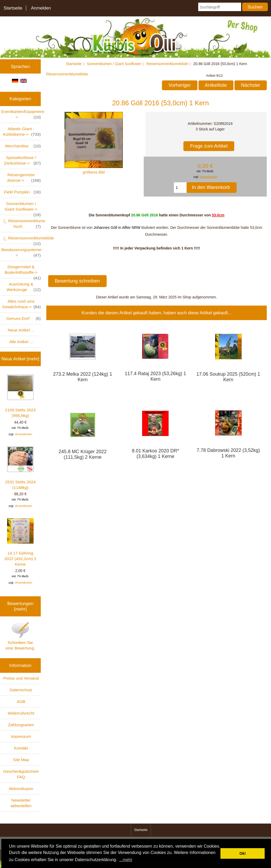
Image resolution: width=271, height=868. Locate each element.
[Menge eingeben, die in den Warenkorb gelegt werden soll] (180, 188)
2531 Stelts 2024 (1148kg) (20, 468)
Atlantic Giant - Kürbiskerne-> (22, 132)
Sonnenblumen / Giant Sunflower (114, 64)
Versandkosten (23, 434)
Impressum (21, 736)
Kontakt (21, 748)
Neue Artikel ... (21, 330)
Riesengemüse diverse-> (24, 178)
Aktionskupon (21, 789)
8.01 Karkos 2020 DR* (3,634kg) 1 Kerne (155, 454)
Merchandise (23, 146)
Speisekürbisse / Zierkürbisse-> (22, 161)
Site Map (21, 760)
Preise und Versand (21, 678)
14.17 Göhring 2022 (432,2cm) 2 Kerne (21, 542)
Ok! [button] (243, 853)
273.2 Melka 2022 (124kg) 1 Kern (83, 377)
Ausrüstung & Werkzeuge (24, 287)
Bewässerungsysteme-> (21, 253)
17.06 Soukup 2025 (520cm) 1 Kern (228, 377)
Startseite (13, 8)
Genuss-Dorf (24, 318)
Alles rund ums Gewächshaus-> (21, 304)
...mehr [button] (126, 860)
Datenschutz (21, 690)
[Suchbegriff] (220, 7)
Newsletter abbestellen (21, 803)
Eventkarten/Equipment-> (21, 115)
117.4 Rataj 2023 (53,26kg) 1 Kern (155, 376)
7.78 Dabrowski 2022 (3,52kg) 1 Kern (228, 453)
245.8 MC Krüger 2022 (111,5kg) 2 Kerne (83, 454)
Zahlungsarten (21, 725)
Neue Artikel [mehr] (21, 359)
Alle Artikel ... (21, 342)
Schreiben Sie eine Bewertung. (20, 636)
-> (23, 208)
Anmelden (41, 8)
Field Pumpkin (22, 192)
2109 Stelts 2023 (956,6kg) (20, 396)
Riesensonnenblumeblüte (167, 64)
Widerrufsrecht (21, 713)
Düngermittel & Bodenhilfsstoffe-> (23, 271)
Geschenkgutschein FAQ (21, 774)
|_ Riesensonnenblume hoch (21, 224)
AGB (21, 701)
